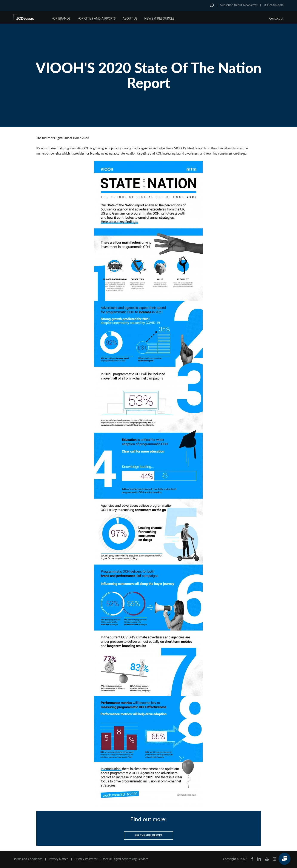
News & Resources (159, 18)
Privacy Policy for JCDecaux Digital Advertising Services (111, 859)
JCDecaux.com (274, 5)
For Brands (61, 18)
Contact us (276, 18)
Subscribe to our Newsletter (239, 5)
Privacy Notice (58, 859)
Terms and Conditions (28, 859)
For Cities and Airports (97, 18)
